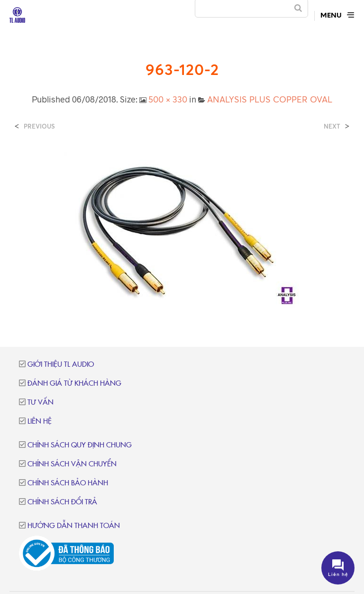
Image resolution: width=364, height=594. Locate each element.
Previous (39, 126)
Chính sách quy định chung (80, 445)
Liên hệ (40, 422)
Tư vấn (41, 403)
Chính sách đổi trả (62, 502)
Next (332, 126)
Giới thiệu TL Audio (61, 365)
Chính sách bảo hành (68, 483)
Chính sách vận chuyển (72, 464)
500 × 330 (168, 99)
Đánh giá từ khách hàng (74, 384)
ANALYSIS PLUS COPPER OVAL (270, 99)
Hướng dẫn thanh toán (74, 526)
